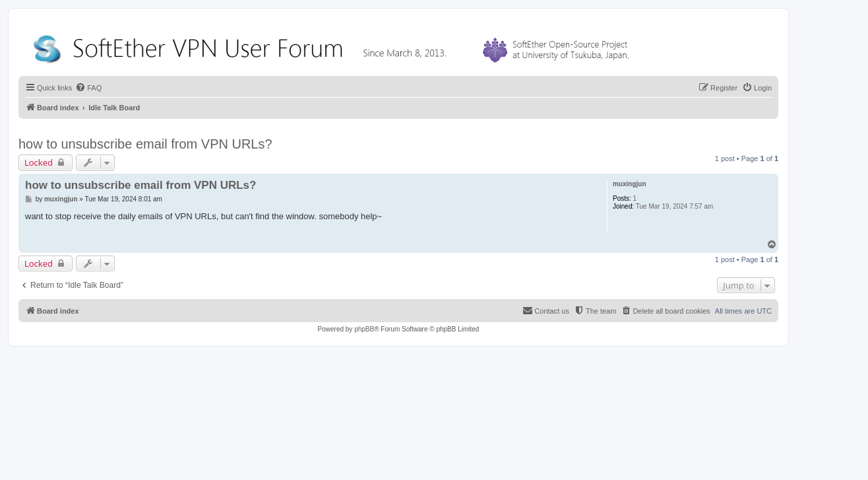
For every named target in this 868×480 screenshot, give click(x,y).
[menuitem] (88, 88)
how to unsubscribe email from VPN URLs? (145, 144)
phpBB (364, 329)
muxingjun (630, 184)
